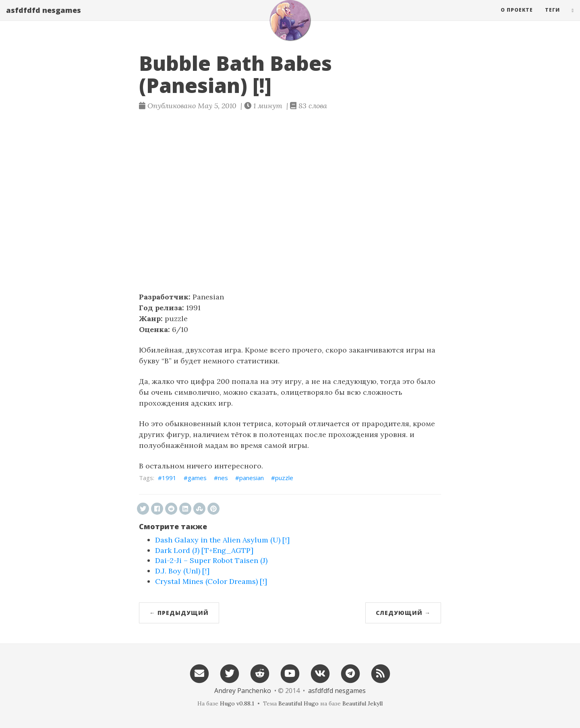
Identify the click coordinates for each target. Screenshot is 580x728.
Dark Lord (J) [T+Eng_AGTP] (204, 550)
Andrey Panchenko (243, 691)
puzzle (284, 478)
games (197, 478)
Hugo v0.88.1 (237, 703)
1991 (169, 478)
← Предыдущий (179, 613)
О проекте (517, 18)
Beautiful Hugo (298, 703)
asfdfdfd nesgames (43, 18)
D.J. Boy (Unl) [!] (182, 571)
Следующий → (403, 613)
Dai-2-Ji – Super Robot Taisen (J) (211, 560)
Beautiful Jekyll (362, 703)
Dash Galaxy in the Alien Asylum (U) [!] (222, 540)
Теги (552, 18)
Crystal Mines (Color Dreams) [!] (211, 581)
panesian (252, 478)
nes (223, 478)
